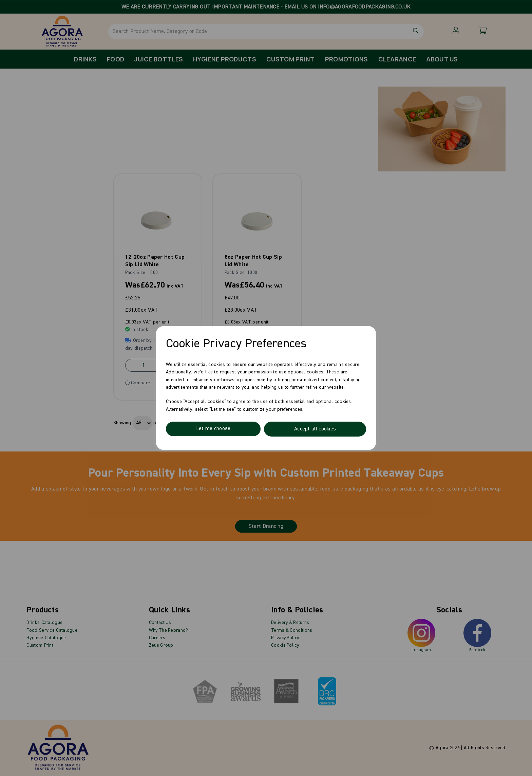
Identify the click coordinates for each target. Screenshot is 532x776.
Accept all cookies (315, 429)
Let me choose (213, 429)
